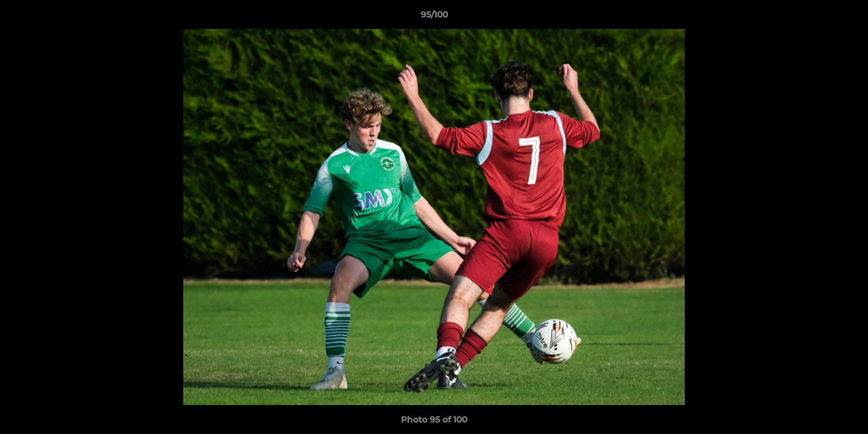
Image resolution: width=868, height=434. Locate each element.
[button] (846, 17)
